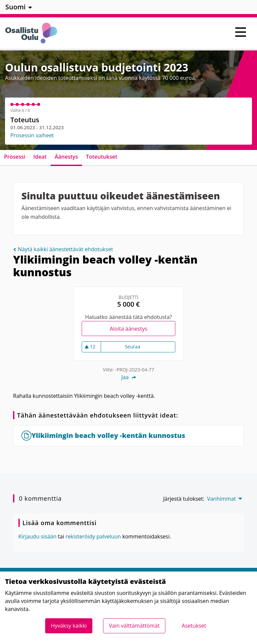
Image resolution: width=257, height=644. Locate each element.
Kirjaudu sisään (37, 536)
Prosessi (15, 157)
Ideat (40, 157)
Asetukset (194, 626)
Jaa (128, 377)
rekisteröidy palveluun (93, 536)
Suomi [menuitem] (16, 7)
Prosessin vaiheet (32, 135)
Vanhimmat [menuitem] (222, 499)
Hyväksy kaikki (69, 626)
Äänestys (66, 157)
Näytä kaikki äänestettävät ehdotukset (63, 249)
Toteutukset (102, 157)
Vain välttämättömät (134, 626)
